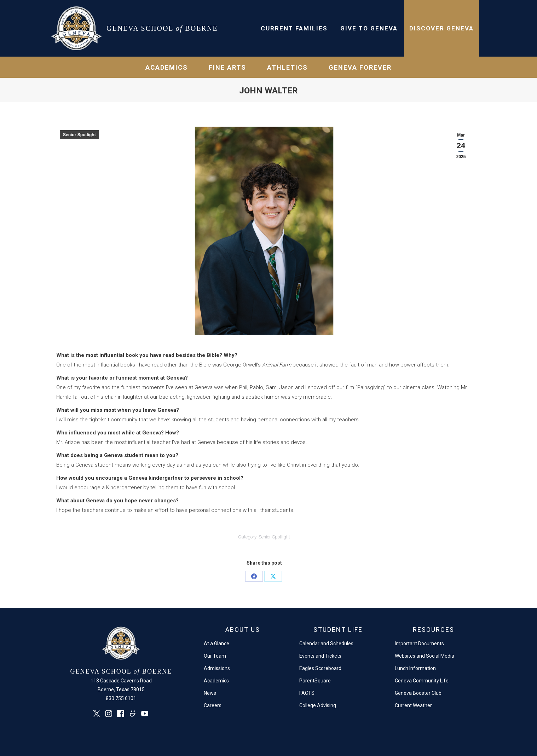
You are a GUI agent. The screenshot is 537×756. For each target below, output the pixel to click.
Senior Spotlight (79, 135)
